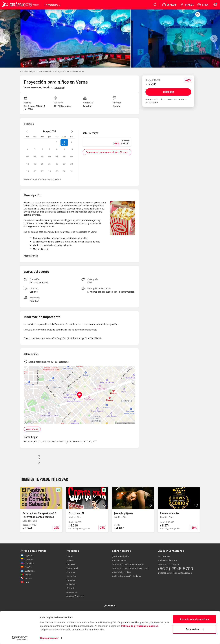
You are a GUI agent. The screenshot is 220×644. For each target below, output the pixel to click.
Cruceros (71, 572)
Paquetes (71, 564)
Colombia (27, 559)
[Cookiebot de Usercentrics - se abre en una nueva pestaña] (20, 638)
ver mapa (59, 87)
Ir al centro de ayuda (168, 560)
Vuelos (70, 556)
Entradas (24, 71)
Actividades (72, 584)
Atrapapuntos (73, 592)
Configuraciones (49, 638)
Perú (25, 582)
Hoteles (70, 560)
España (33, 71)
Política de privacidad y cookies (140, 626)
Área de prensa (119, 560)
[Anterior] (6, 39)
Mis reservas (164, 556)
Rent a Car (71, 576)
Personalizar (195, 629)
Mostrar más (31, 256)
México (26, 575)
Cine (52, 71)
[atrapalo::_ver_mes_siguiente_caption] (72, 131)
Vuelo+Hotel (72, 568)
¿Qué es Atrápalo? (121, 556)
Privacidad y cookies (122, 572)
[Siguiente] (214, 39)
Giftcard (70, 588)
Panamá (26, 578)
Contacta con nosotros (169, 564)
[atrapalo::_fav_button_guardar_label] (198, 14)
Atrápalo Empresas (75, 596)
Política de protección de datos (127, 576)
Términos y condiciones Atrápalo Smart (130, 568)
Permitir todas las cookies (195, 619)
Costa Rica (27, 563)
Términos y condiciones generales (128, 564)
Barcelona (43, 71)
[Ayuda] (203, 5)
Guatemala (28, 571)
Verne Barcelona (37, 362)
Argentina (27, 556)
